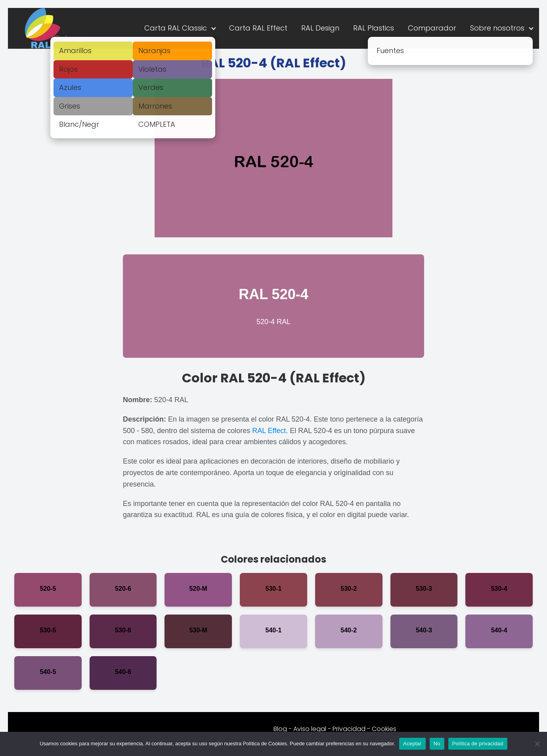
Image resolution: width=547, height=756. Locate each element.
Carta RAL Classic (176, 28)
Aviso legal (310, 729)
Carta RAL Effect (258, 28)
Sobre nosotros (497, 28)
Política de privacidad (478, 744)
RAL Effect (269, 431)
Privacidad (349, 729)
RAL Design (320, 28)
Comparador (432, 28)
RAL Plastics (374, 28)
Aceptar (412, 744)
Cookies (384, 729)
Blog (280, 729)
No (437, 744)
